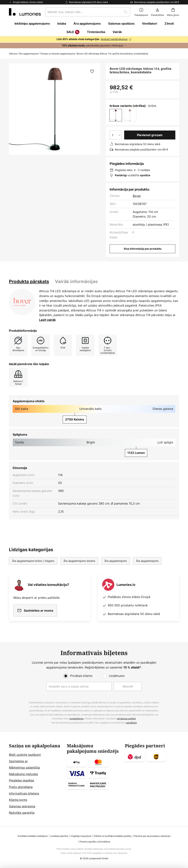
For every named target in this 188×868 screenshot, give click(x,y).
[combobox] (88, 12)
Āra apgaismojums (29, 54)
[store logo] (25, 12)
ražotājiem (131, 723)
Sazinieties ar (18, 761)
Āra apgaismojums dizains (79, 561)
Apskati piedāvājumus (114, 39)
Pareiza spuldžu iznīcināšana (95, 842)
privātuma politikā (126, 719)
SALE (73, 32)
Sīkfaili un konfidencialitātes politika (113, 836)
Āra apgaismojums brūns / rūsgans (33, 561)
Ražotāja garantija (22, 813)
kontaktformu (77, 719)
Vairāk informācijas (76, 281)
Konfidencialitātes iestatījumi (33, 836)
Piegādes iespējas (21, 780)
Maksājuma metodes (23, 774)
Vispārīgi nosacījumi (81, 836)
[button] (92, 71)
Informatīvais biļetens (24, 793)
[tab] (29, 282)
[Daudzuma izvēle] (116, 135)
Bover (137, 196)
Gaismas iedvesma (22, 806)
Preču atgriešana (21, 787)
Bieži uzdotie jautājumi (25, 755)
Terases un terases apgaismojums (58, 54)
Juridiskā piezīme (59, 836)
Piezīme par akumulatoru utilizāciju (152, 836)
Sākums (13, 54)
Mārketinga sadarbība (24, 767)
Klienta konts (18, 800)
